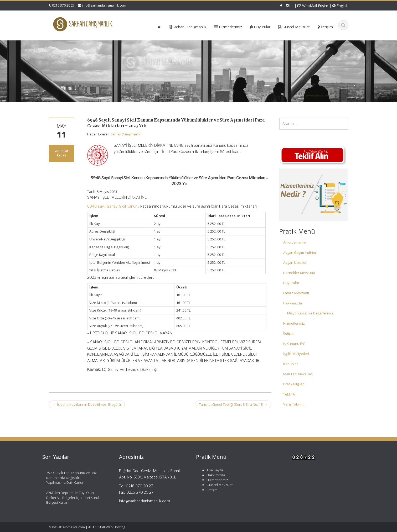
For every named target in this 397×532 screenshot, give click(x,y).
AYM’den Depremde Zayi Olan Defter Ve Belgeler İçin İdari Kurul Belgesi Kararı (70, 497)
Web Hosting (115, 527)
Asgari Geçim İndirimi (300, 252)
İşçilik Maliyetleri (296, 354)
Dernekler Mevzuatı (299, 273)
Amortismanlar (295, 242)
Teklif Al (289, 394)
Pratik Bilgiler (293, 384)
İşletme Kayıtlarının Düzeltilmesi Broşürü (87, 404)
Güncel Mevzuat (217, 485)
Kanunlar (291, 364)
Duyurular (291, 283)
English (340, 6)
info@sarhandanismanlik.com (104, 5)
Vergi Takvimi (294, 404)
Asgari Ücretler (295, 262)
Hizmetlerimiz (294, 323)
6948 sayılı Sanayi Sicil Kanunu (113, 206)
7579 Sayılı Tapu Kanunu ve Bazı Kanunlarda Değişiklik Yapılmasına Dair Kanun (69, 478)
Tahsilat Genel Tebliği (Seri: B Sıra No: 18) (233, 404)
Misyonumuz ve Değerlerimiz (310, 313)
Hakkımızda (293, 303)
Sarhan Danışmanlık (125, 134)
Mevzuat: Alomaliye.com (67, 527)
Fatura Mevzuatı (296, 293)
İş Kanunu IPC (294, 344)
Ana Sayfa (212, 470)
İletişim (289, 333)
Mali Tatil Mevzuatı (298, 374)
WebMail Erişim (313, 6)
